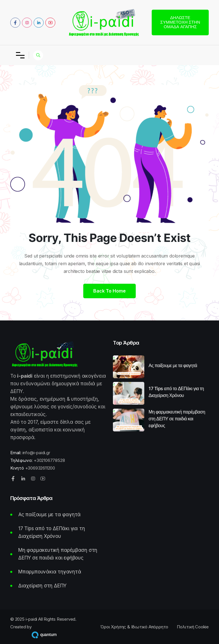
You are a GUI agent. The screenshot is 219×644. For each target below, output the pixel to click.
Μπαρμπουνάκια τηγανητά (50, 572)
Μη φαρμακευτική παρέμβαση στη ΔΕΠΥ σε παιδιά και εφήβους (177, 419)
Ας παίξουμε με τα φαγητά (173, 365)
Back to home (109, 291)
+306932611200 (40, 468)
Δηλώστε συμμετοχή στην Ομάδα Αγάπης (180, 22)
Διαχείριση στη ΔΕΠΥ (42, 586)
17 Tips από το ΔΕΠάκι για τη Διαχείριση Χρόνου (176, 392)
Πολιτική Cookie (193, 627)
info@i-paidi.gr (36, 453)
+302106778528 (49, 460)
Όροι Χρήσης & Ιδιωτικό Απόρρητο (134, 627)
